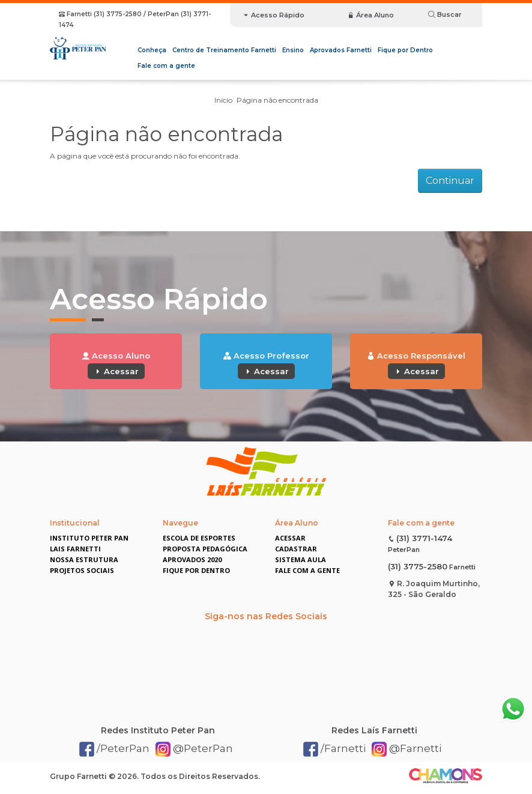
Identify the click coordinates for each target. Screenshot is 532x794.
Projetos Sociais (82, 570)
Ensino (293, 50)
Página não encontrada (277, 100)
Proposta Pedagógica (205, 549)
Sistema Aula (301, 559)
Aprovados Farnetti (341, 50)
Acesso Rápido (274, 15)
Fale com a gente (166, 66)
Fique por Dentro (405, 50)
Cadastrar (296, 549)
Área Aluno (371, 15)
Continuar (450, 180)
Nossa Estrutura (84, 559)
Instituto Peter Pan (89, 538)
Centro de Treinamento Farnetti (224, 50)
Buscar (445, 14)
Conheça (152, 50)
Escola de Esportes (199, 538)
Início (223, 100)
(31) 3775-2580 (418, 566)
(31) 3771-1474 (424, 538)
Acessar (116, 371)
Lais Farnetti (75, 549)
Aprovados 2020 (192, 559)
